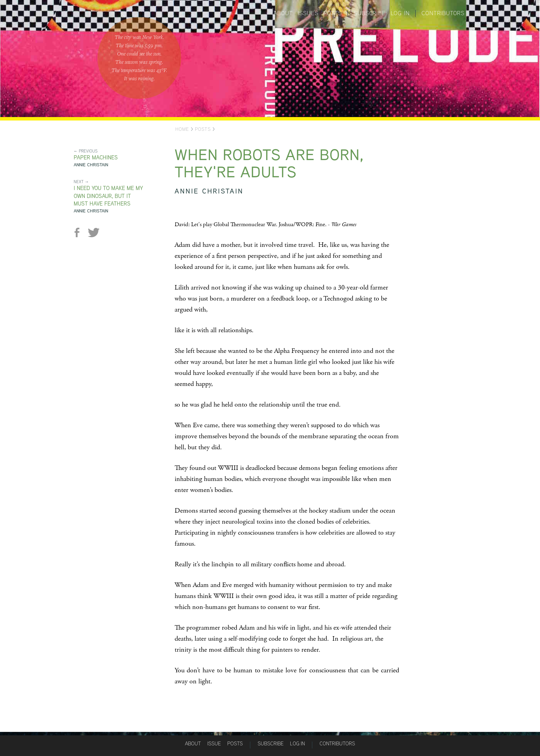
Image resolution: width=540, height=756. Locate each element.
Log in (400, 13)
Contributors (443, 13)
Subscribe (370, 13)
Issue (214, 743)
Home (182, 129)
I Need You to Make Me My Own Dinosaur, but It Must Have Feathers (108, 196)
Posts (333, 13)
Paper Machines (96, 157)
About (283, 13)
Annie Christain (91, 165)
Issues (308, 13)
